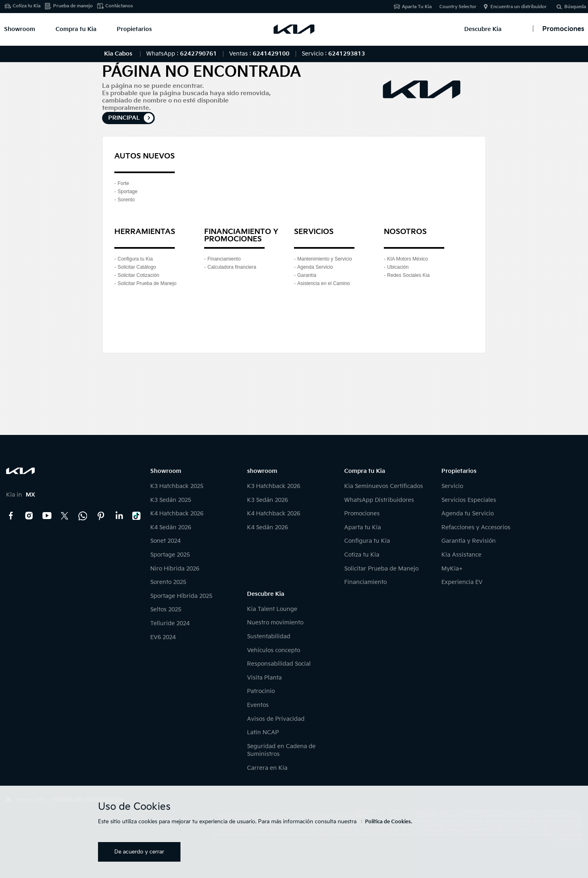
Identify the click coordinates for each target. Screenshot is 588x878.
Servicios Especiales (469, 500)
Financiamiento (224, 259)
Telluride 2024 (170, 623)
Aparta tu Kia (363, 527)
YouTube (47, 516)
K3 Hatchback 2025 (177, 486)
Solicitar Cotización (138, 275)
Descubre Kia (483, 29)
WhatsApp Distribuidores (379, 500)
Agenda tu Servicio (468, 514)
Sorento (126, 200)
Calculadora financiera (232, 267)
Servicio (452, 486)
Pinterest (101, 516)
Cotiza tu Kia (27, 6)
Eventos (258, 705)
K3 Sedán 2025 (171, 500)
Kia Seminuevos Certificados (384, 486)
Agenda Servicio (315, 267)
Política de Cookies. (389, 822)
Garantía (307, 275)
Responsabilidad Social (279, 664)
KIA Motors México (408, 259)
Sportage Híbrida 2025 (181, 596)
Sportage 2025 (170, 555)
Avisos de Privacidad (276, 719)
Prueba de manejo (73, 6)
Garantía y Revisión (469, 541)
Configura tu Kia (135, 259)
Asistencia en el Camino (324, 283)
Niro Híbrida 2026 (175, 569)
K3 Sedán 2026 (267, 500)
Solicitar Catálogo (137, 267)
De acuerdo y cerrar (139, 852)
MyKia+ (452, 569)
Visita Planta (264, 678)
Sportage (128, 192)
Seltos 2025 (166, 609)
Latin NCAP (263, 732)
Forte (123, 183)
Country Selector (458, 7)
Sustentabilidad (269, 636)
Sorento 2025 (168, 582)
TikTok (137, 516)
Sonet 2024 (165, 541)
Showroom (20, 29)
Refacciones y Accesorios (476, 527)
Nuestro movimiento (275, 623)
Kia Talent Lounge (272, 609)
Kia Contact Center (83, 516)
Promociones (362, 514)
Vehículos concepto (274, 650)
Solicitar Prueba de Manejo (147, 283)
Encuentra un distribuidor (519, 7)
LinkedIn (119, 516)
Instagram (29, 516)
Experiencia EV (462, 582)
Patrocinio (261, 691)
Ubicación (398, 267)
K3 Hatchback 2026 (274, 486)
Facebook (11, 516)
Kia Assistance (461, 555)
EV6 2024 (163, 637)
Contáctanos (119, 6)
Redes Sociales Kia (408, 275)
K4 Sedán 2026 (171, 527)
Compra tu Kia (76, 29)
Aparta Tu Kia (417, 7)
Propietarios (134, 29)
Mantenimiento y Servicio (325, 259)
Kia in (21, 495)
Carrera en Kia (267, 768)
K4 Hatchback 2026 (177, 514)
